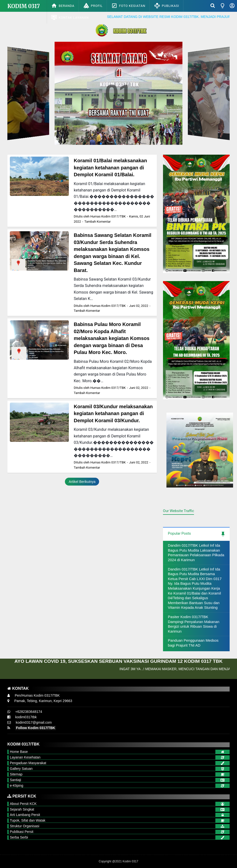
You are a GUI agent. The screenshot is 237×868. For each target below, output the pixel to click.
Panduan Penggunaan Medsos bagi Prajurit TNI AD (193, 643)
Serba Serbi (19, 837)
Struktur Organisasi (25, 826)
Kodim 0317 (24, 6)
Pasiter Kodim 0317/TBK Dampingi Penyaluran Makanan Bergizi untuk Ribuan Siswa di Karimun (194, 624)
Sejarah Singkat (22, 809)
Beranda (63, 6)
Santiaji (15, 780)
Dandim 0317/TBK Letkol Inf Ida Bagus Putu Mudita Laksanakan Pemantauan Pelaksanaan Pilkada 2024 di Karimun (196, 553)
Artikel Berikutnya (82, 482)
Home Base (19, 752)
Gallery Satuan (21, 769)
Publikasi (167, 6)
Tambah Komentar (97, 222)
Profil (93, 6)
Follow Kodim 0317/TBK (36, 728)
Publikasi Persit (22, 832)
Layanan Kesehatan (25, 757)
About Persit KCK (23, 804)
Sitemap (16, 774)
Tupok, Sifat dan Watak (28, 820)
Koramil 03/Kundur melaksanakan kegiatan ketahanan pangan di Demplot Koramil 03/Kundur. (113, 414)
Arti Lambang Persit (25, 815)
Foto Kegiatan (128, 6)
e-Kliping (16, 786)
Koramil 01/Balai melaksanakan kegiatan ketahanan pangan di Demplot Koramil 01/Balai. (110, 168)
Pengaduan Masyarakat (28, 763)
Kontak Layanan (70, 17)
